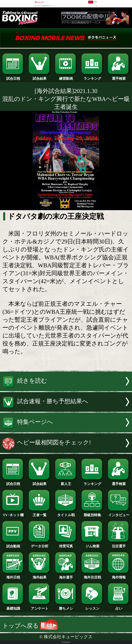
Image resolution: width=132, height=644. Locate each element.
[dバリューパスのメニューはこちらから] (96, 2)
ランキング (92, 77)
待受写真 (66, 544)
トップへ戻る (30, 626)
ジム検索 (92, 544)
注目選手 (119, 544)
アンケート (40, 607)
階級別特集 (92, 513)
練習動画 (66, 77)
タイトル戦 (66, 513)
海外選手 (66, 576)
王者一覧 (40, 513)
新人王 (66, 482)
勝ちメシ (66, 607)
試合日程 (13, 77)
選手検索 (119, 77)
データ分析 (40, 544)
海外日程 (13, 576)
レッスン (92, 607)
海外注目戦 (92, 576)
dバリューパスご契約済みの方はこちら (43, 6)
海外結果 (40, 576)
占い (119, 607)
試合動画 (13, 545)
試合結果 (40, 77)
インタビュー (119, 513)
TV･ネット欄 (13, 513)
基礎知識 (13, 607)
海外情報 (119, 576)
